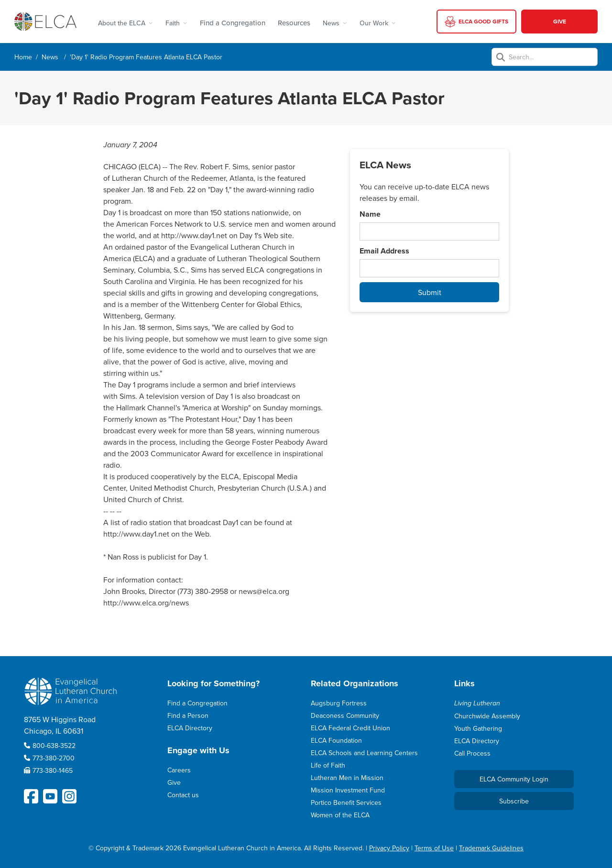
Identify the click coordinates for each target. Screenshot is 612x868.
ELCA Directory (190, 728)
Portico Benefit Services (346, 802)
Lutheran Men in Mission (347, 778)
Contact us (183, 795)
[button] (126, 22)
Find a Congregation (233, 23)
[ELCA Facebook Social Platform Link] (31, 796)
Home (23, 57)
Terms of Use (434, 848)
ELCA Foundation (336, 740)
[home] (45, 21)
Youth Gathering (478, 728)
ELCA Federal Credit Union (350, 728)
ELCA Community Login (514, 779)
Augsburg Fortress (339, 703)
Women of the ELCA (340, 815)
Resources (294, 23)
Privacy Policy (389, 848)
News (50, 57)
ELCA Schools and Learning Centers (364, 753)
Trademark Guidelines (491, 848)
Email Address (384, 251)
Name (370, 214)
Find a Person (188, 715)
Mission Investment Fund (348, 790)
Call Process (472, 753)
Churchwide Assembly (487, 716)
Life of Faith (328, 765)
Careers (179, 770)
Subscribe (514, 801)
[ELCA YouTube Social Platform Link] (50, 796)
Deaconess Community (345, 715)
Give (174, 782)
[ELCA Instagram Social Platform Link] (69, 796)
